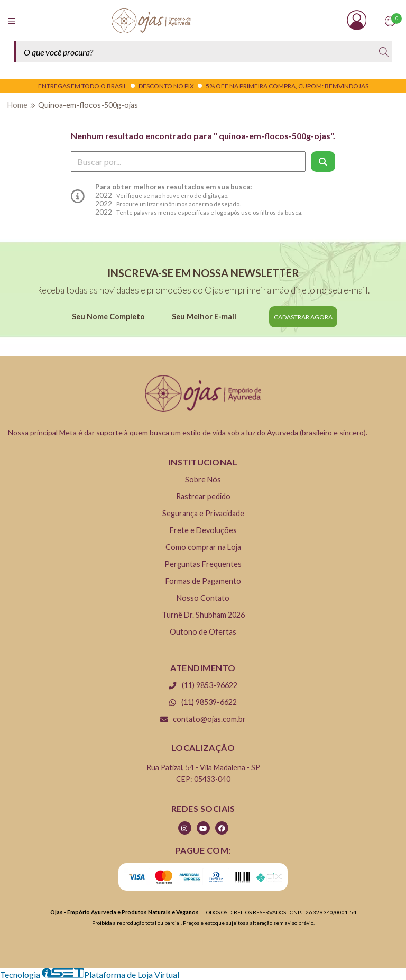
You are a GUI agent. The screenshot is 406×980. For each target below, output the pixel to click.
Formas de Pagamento (203, 581)
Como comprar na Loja (203, 547)
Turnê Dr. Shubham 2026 (203, 615)
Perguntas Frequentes (203, 564)
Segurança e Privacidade (203, 513)
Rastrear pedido (203, 496)
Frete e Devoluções (203, 530)
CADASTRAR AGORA (303, 317)
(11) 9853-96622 (203, 685)
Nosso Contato (203, 598)
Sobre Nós (203, 479)
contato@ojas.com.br (203, 719)
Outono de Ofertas (203, 632)
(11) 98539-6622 (203, 702)
